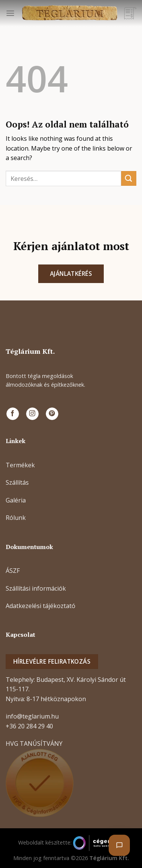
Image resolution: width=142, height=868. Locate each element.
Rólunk (16, 518)
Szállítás (17, 482)
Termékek (20, 465)
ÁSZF (13, 571)
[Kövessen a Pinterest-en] (52, 414)
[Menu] (10, 13)
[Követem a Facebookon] (13, 414)
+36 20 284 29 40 (29, 726)
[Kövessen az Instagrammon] (32, 414)
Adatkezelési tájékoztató (41, 606)
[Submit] (129, 178)
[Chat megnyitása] (119, 845)
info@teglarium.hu (32, 716)
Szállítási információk (36, 588)
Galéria (16, 500)
